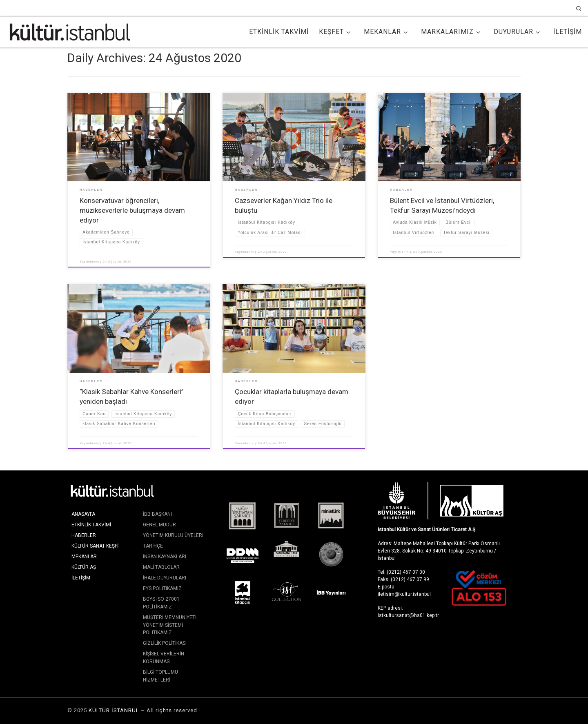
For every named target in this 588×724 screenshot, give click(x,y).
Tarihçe (153, 546)
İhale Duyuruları (165, 578)
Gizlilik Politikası (165, 643)
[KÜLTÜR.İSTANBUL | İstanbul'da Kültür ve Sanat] (70, 31)
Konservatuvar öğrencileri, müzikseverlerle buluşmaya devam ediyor (132, 210)
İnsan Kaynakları (165, 557)
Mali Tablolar (161, 567)
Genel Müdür (159, 525)
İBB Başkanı (157, 514)
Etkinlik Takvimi (91, 525)
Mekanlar (84, 557)
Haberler (84, 535)
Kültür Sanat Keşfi (95, 546)
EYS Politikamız (162, 588)
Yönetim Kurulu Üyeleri (173, 535)
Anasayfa (83, 514)
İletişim (81, 578)
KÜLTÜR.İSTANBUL (114, 710)
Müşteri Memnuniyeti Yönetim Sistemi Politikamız (170, 625)
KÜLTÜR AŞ (84, 567)
